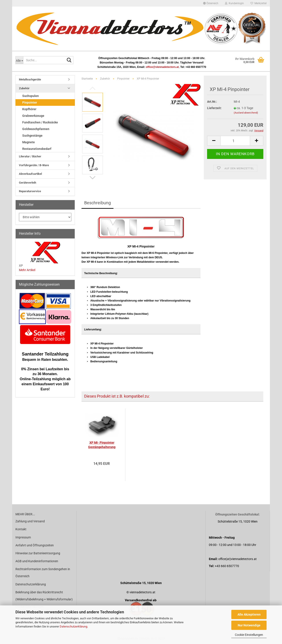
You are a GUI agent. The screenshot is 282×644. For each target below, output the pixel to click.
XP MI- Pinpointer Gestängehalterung (102, 445)
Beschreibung (97, 203)
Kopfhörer (29, 109)
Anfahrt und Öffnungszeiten (35, 545)
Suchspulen (31, 96)
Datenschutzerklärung (73, 626)
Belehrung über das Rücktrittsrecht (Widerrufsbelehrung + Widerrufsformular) (44, 596)
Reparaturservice (30, 191)
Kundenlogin (234, 3)
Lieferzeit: (214, 108)
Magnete (29, 142)
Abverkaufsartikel (30, 174)
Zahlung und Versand (30, 521)
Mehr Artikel (27, 270)
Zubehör (24, 88)
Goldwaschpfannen (36, 129)
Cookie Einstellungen (249, 635)
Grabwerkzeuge (33, 116)
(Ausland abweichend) (246, 113)
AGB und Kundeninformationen (37, 561)
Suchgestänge (32, 136)
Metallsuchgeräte (30, 79)
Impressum (23, 537)
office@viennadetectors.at (162, 67)
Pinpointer (30, 102)
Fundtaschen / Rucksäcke (40, 122)
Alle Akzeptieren (249, 614)
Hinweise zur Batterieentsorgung (38, 553)
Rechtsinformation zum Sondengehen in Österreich (43, 573)
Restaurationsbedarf (37, 149)
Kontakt (21, 529)
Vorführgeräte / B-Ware (34, 165)
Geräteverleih (28, 183)
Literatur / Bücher (30, 156)
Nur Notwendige (249, 625)
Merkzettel (259, 3)
